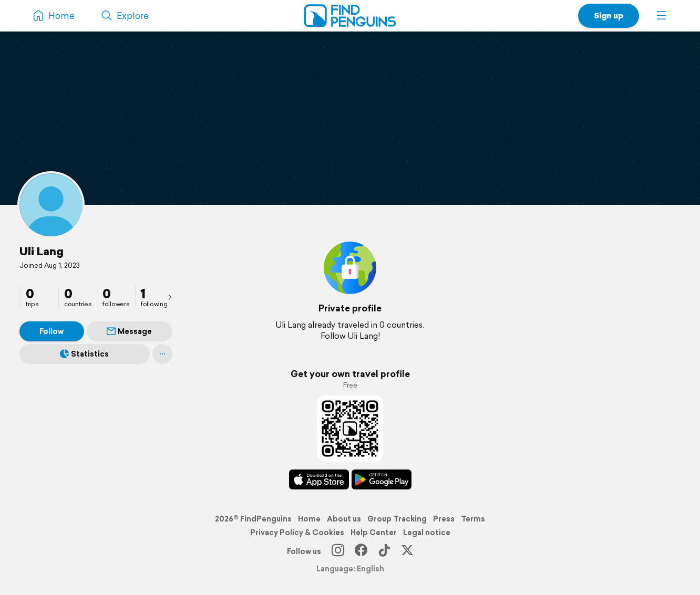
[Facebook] (361, 551)
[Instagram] (338, 551)
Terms (473, 519)
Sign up (609, 15)
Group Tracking (397, 519)
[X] (407, 551)
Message (129, 331)
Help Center (374, 533)
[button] (662, 16)
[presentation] (170, 297)
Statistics (84, 354)
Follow (52, 331)
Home (309, 519)
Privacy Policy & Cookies (297, 533)
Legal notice (427, 533)
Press (444, 519)
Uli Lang (42, 251)
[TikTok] (384, 551)
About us (344, 519)
